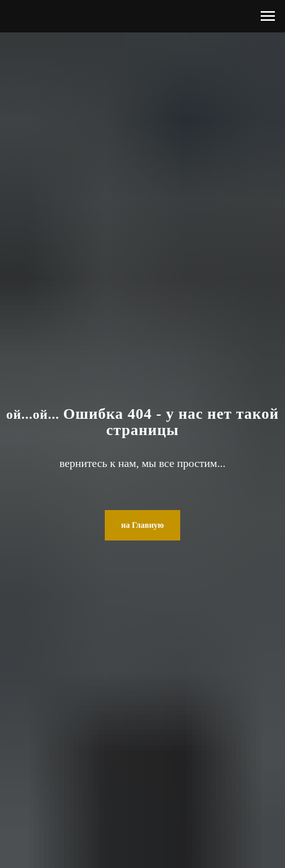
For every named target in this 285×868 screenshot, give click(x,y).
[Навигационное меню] (268, 16)
